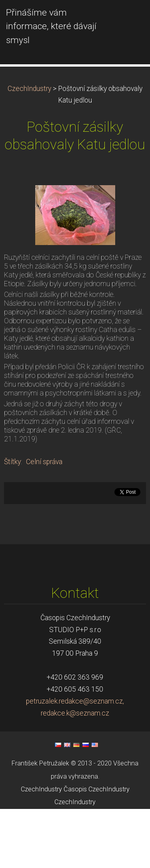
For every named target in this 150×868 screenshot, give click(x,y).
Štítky (12, 521)
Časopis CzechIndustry (97, 848)
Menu (128, 18)
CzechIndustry (29, 148)
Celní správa (44, 521)
